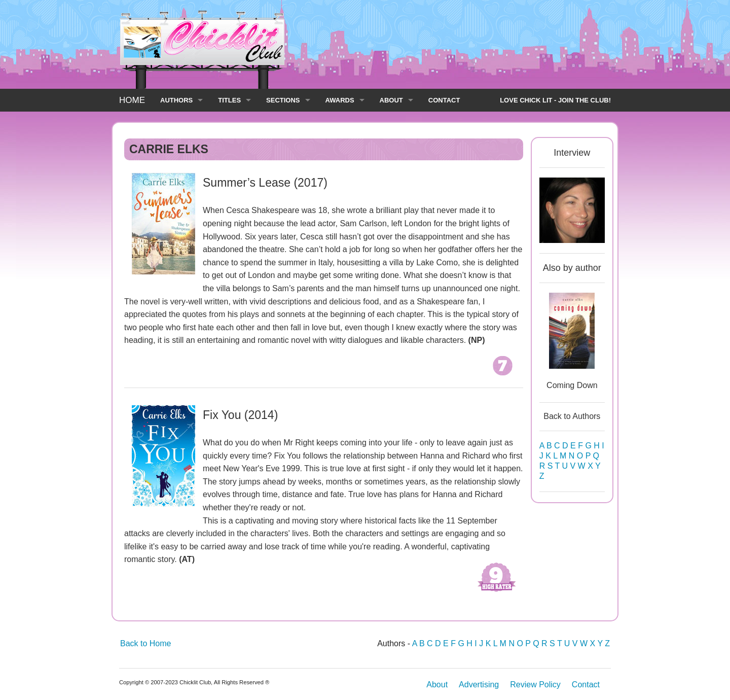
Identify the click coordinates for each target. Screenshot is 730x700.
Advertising (479, 685)
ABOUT (391, 100)
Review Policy (535, 685)
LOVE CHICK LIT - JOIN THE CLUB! (555, 100)
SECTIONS (283, 100)
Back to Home (145, 643)
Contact (586, 685)
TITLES (229, 100)
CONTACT (444, 100)
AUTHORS (176, 100)
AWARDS (340, 100)
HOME (132, 100)
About (437, 685)
